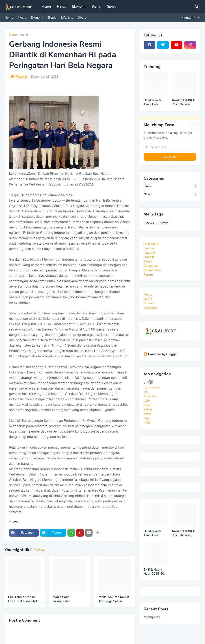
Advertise (150, 308)
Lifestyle (67, 18)
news (25, 35)
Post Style (151, 244)
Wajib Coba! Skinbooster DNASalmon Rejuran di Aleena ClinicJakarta (69, 599)
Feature (149, 248)
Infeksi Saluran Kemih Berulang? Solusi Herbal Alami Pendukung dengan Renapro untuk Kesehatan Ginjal (113, 599)
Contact (149, 303)
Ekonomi (79, 6)
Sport (111, 6)
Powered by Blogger (161, 354)
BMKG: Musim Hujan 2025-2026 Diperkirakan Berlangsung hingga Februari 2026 (156, 572)
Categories (151, 266)
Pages (148, 261)
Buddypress (152, 270)
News (61, 6)
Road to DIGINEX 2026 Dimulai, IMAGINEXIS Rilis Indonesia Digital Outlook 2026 (184, 102)
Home (46, 6)
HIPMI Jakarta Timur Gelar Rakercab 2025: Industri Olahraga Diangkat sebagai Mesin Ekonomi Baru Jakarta (155, 102)
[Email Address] (170, 147)
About (148, 299)
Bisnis (96, 6)
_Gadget (149, 253)
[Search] (197, 7)
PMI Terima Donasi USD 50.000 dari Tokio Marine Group (24, 599)
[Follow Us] (190, 18)
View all (39, 550)
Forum (148, 275)
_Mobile (149, 257)
